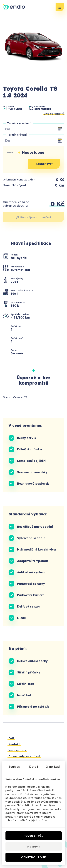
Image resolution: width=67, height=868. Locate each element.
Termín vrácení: (17, 135)
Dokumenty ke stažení (24, 756)
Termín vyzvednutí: (20, 123)
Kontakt (14, 744)
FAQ (11, 738)
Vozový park (17, 750)
